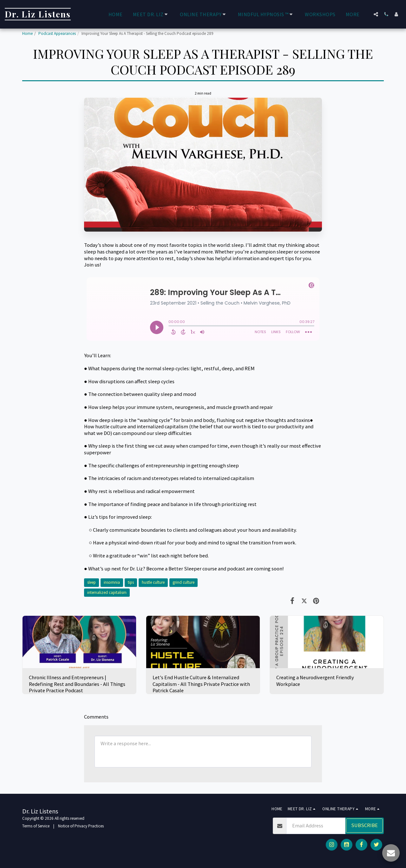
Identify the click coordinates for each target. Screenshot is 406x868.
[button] (151, 14)
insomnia (112, 582)
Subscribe (364, 825)
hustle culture (153, 582)
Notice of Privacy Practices (81, 826)
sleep (92, 582)
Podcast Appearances (57, 33)
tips (131, 582)
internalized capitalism (107, 592)
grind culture (183, 582)
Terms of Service (36, 826)
